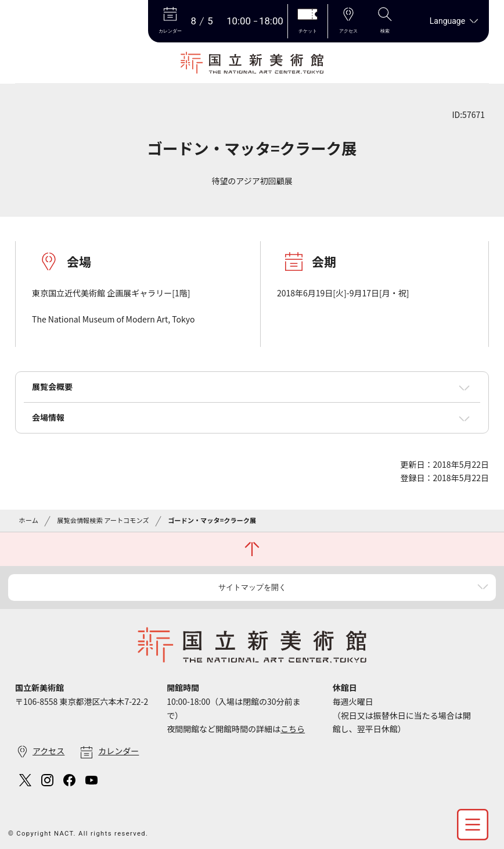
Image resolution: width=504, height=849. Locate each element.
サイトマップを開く (252, 587)
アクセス (48, 751)
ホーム (29, 520)
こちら (293, 729)
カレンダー (118, 751)
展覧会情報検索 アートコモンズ (103, 520)
